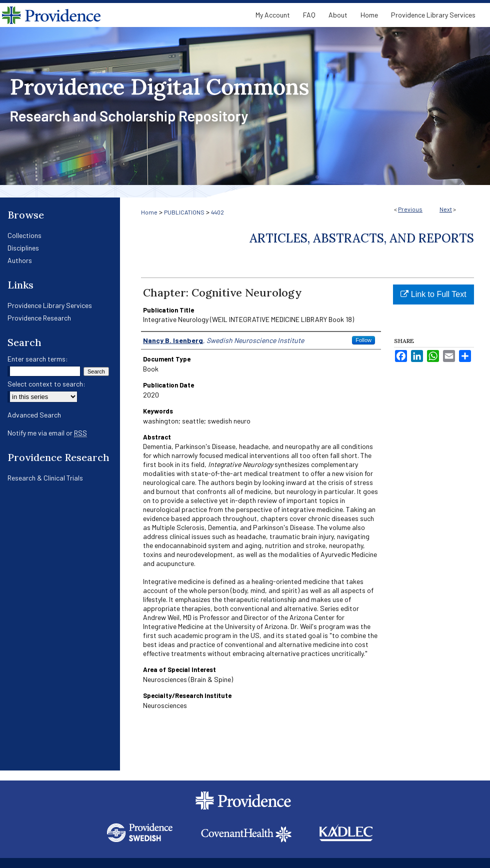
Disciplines (23, 248)
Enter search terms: (38, 359)
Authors (20, 260)
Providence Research (39, 318)
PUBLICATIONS (184, 212)
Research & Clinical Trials (45, 478)
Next (446, 209)
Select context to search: (46, 384)
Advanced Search (34, 415)
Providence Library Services (50, 305)
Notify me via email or (47, 433)
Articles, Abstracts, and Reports (362, 238)
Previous (410, 209)
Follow (363, 340)
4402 (217, 212)
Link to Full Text (433, 294)
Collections (24, 235)
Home (149, 212)
